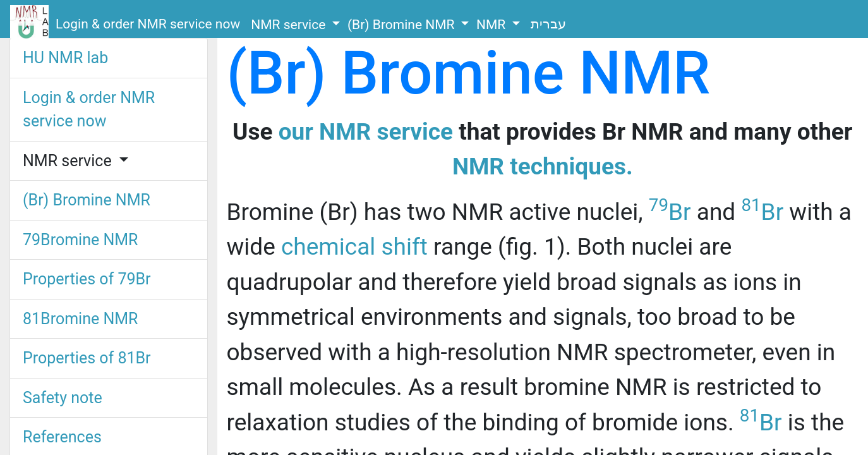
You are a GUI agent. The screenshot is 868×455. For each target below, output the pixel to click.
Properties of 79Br (87, 279)
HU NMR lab (65, 58)
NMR (492, 25)
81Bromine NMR (81, 319)
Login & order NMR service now (148, 24)
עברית (548, 24)
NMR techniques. (543, 167)
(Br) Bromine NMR (403, 25)
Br (670, 212)
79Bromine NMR (81, 240)
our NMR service (366, 132)
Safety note (63, 398)
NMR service (290, 25)
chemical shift (354, 247)
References (62, 437)
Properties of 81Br (87, 358)
